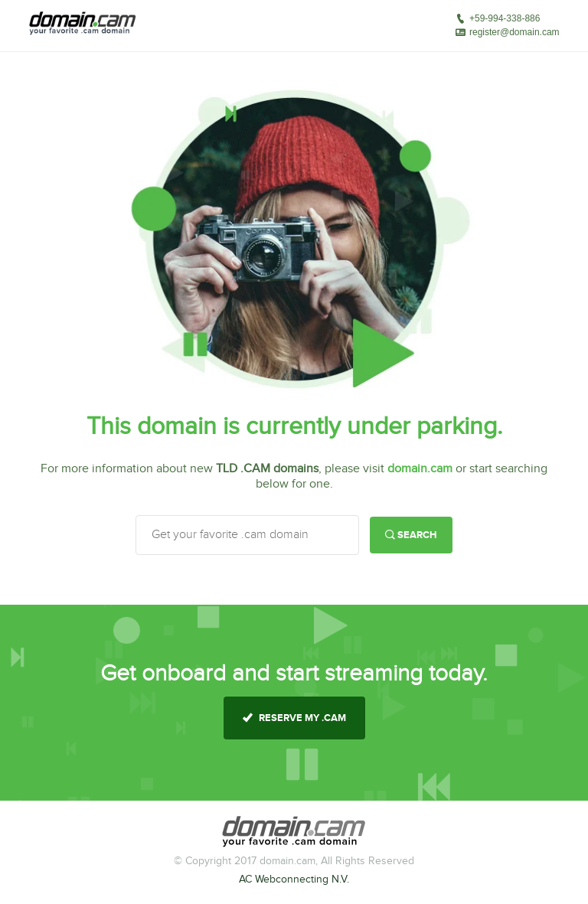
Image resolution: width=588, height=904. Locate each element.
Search (411, 535)
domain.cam (420, 469)
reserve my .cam (294, 718)
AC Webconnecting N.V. (294, 880)
